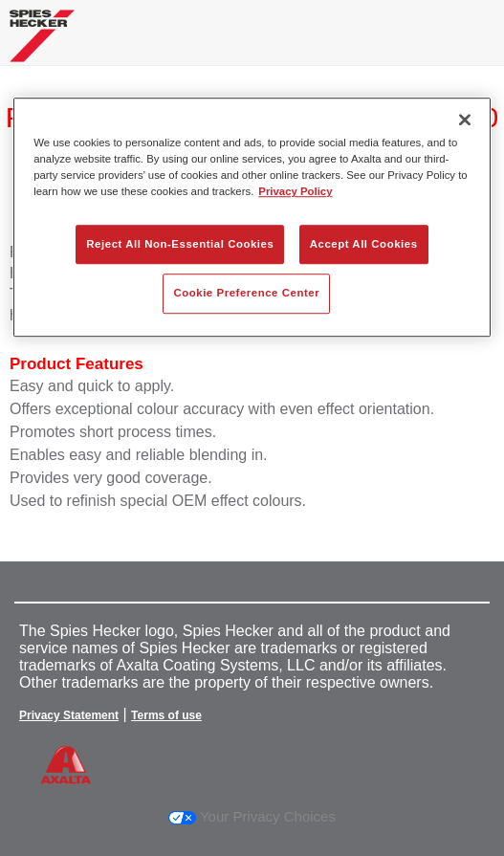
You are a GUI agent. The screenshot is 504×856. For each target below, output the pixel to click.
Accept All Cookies (364, 244)
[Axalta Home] (42, 44)
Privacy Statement (69, 715)
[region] (252, 217)
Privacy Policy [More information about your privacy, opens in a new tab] (295, 192)
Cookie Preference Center (246, 294)
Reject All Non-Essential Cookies (180, 244)
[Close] (465, 120)
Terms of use (166, 715)
